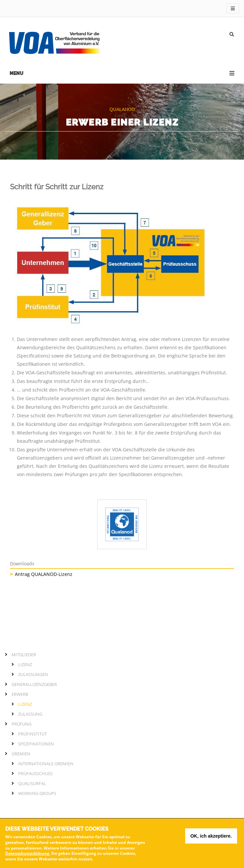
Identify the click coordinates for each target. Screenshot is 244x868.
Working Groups (37, 793)
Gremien (21, 754)
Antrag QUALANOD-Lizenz (44, 574)
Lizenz (25, 664)
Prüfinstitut (33, 734)
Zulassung (30, 714)
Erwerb (20, 694)
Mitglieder (24, 655)
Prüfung (21, 724)
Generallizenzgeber (34, 684)
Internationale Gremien (46, 764)
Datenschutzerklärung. (28, 856)
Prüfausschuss (35, 774)
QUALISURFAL (32, 783)
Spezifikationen (36, 744)
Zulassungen (33, 674)
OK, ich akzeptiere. (211, 838)
